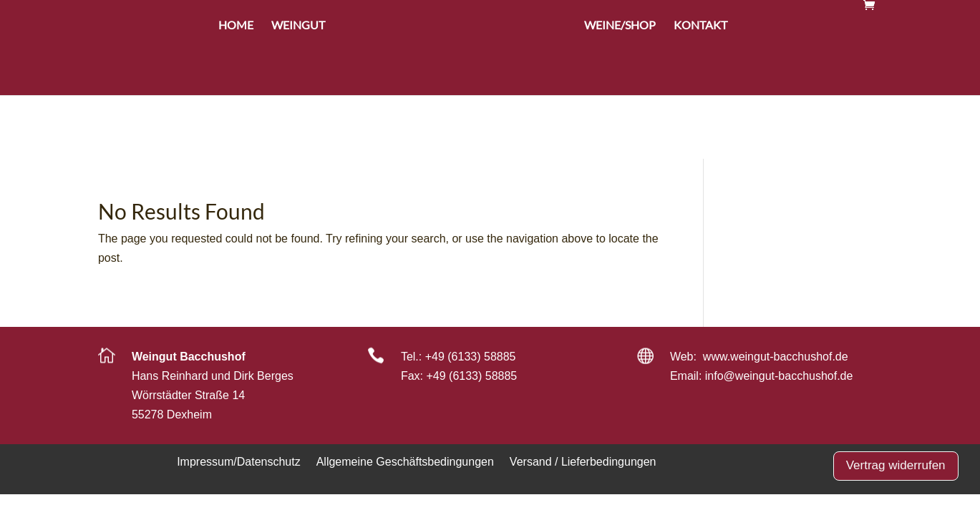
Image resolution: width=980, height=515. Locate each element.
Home (236, 89)
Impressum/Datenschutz (239, 461)
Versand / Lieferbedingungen (583, 461)
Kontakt (700, 89)
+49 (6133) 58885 (471, 357)
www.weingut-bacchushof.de (776, 357)
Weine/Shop (620, 89)
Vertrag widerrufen (896, 465)
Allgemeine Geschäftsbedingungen (405, 461)
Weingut (298, 89)
